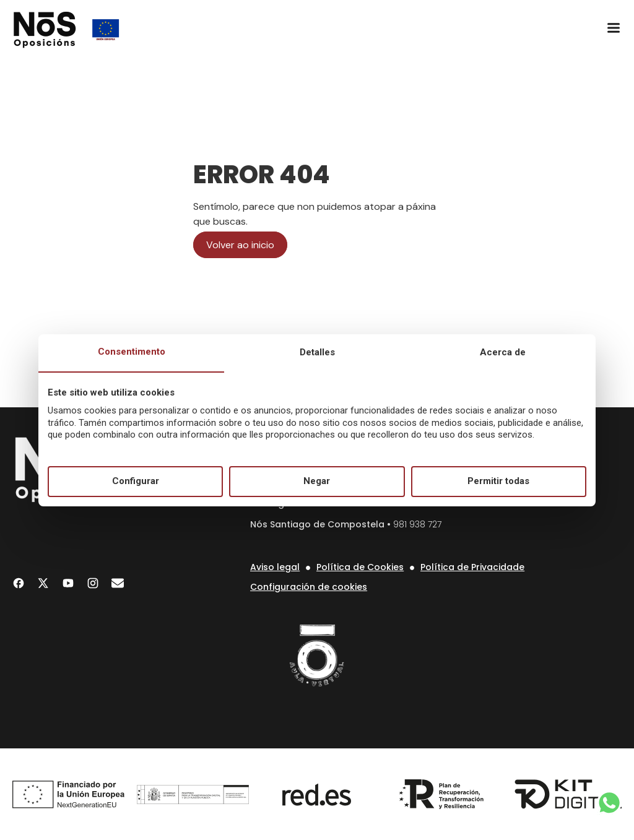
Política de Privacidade (472, 567)
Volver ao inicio (240, 245)
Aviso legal (275, 567)
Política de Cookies (360, 567)
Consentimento (132, 352)
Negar (317, 481)
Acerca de (503, 352)
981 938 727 (417, 524)
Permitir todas (498, 481)
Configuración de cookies (309, 587)
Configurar (136, 481)
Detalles (317, 352)
